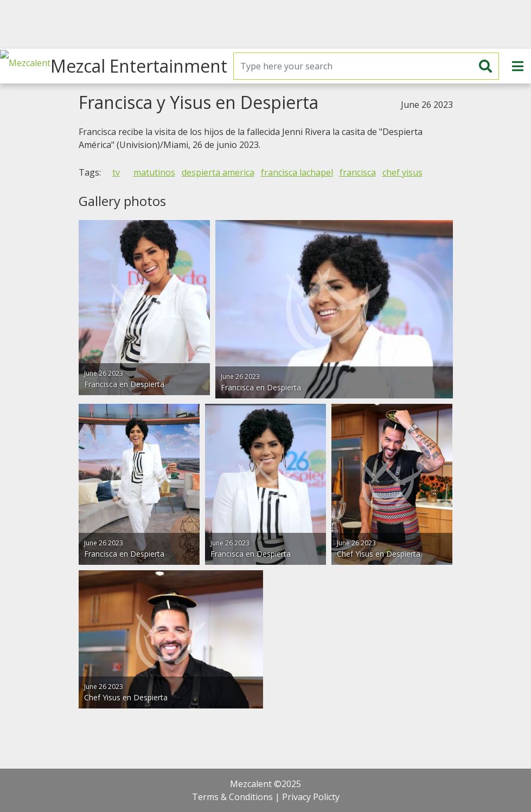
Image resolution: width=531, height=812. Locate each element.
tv (116, 172)
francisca (358, 172)
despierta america (218, 172)
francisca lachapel (297, 172)
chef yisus (402, 172)
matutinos (154, 172)
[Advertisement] (266, 24)
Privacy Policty (311, 797)
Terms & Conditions (232, 797)
